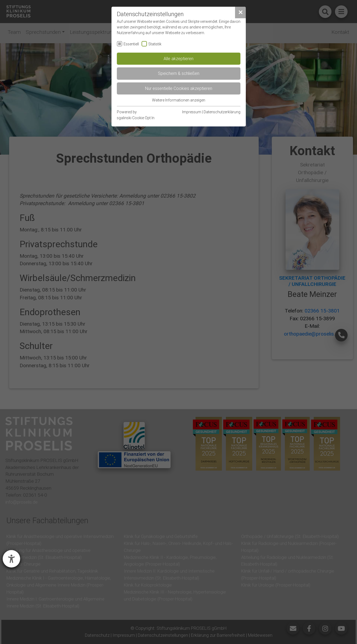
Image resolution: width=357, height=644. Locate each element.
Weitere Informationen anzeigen (179, 100)
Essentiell (131, 44)
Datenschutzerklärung (222, 112)
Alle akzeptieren (178, 59)
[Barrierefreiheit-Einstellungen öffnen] (11, 559)
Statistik (155, 44)
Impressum (192, 112)
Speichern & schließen (179, 73)
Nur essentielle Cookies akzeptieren (179, 88)
